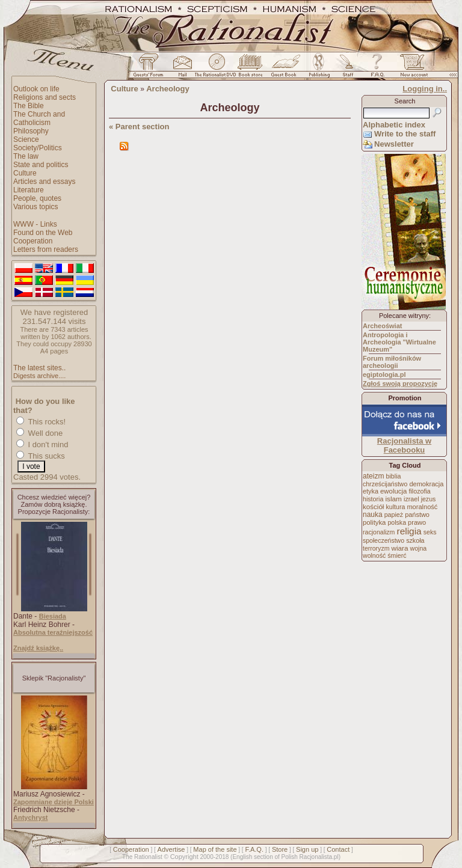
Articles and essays (44, 182)
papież (394, 515)
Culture (25, 173)
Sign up (307, 849)
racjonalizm (379, 532)
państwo (417, 515)
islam (393, 499)
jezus (429, 499)
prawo (417, 522)
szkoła (415, 540)
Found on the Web (43, 233)
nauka (373, 515)
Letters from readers (46, 249)
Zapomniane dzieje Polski (54, 802)
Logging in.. (425, 89)
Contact (338, 849)
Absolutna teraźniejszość (53, 632)
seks (430, 532)
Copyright (184, 857)
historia (373, 499)
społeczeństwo (383, 540)
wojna (419, 548)
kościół (373, 507)
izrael (411, 499)
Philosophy (31, 131)
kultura (395, 507)
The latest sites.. (39, 368)
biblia (394, 476)
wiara (399, 548)
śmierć (397, 555)
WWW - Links (35, 224)
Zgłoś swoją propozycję (400, 384)
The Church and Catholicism (39, 118)
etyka (371, 491)
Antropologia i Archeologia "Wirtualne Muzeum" (399, 342)
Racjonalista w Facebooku (404, 445)
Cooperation (33, 241)
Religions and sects (45, 97)
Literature (29, 190)
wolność (374, 555)
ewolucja (393, 491)
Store (280, 849)
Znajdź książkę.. (38, 648)
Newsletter (394, 144)
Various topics (35, 207)
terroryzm (376, 548)
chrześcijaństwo (385, 484)
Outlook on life (36, 89)
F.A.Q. (254, 849)
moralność (422, 507)
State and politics (41, 165)
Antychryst (30, 818)
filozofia (419, 491)
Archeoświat (382, 326)
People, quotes (37, 198)
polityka (374, 522)
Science (26, 139)
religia (409, 531)
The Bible (29, 106)
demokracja (426, 484)
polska (397, 522)
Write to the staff (405, 134)
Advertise (171, 849)
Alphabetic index (394, 125)
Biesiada (53, 616)
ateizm (373, 476)
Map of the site (215, 849)
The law (26, 156)
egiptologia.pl (384, 374)
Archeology (168, 89)
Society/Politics (38, 148)
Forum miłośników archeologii (392, 362)
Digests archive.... (39, 376)
